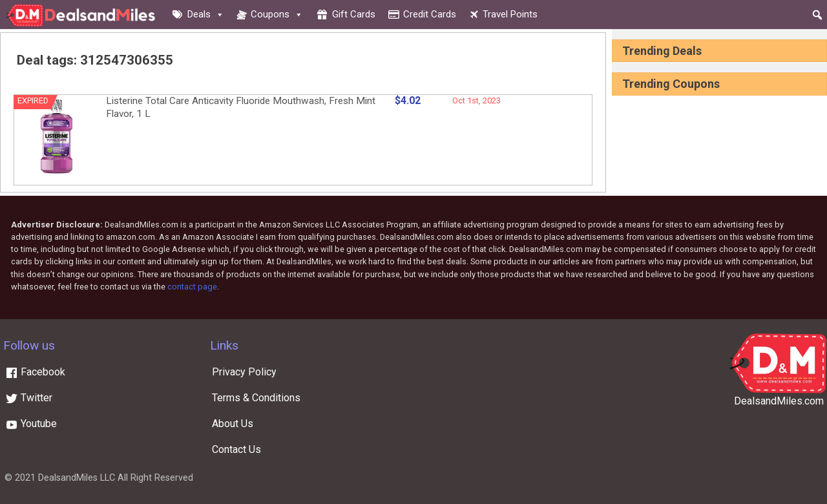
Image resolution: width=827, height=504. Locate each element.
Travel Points (510, 14)
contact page (192, 287)
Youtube (31, 424)
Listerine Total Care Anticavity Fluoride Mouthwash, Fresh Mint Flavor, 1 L (241, 107)
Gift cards (354, 14)
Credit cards (430, 14)
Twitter (29, 398)
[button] (817, 15)
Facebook (35, 372)
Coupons (277, 14)
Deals (206, 14)
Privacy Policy (244, 372)
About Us (233, 424)
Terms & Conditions (256, 398)
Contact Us (236, 449)
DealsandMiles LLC (77, 478)
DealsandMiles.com (779, 401)
